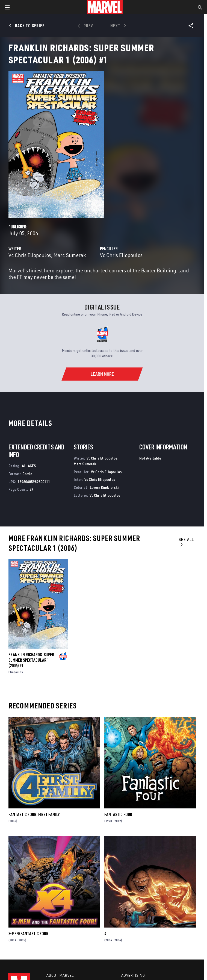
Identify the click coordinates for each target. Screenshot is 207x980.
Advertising (133, 975)
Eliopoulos (16, 672)
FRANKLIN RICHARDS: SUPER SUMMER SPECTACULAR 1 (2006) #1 (31, 660)
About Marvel (60, 975)
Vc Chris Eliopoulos (30, 255)
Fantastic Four (118, 814)
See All (186, 542)
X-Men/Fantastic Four (28, 934)
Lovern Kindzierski (104, 487)
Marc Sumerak (70, 255)
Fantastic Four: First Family (34, 814)
